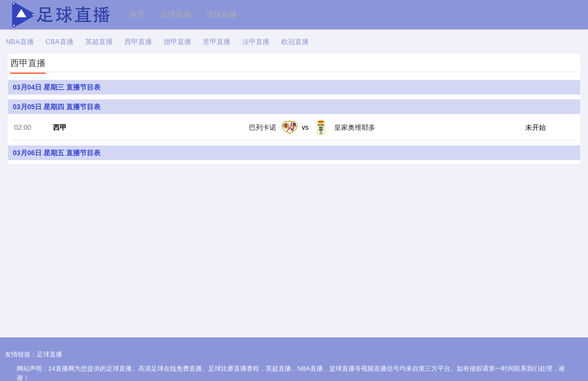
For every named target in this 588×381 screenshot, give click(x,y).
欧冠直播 (295, 42)
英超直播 (99, 42)
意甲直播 (217, 42)
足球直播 (175, 14)
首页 (137, 14)
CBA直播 (60, 42)
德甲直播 (177, 42)
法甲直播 (256, 42)
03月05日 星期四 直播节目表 (57, 107)
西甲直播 (138, 42)
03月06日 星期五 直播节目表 (57, 155)
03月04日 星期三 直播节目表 (57, 87)
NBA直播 (20, 42)
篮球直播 (221, 14)
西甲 (57, 129)
